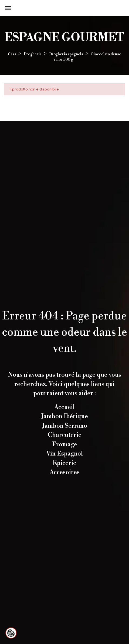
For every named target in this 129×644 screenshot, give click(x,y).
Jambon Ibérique (64, 416)
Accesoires (65, 472)
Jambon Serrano (65, 426)
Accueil (64, 407)
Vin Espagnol (64, 454)
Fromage (65, 444)
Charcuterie (65, 435)
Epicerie (64, 463)
